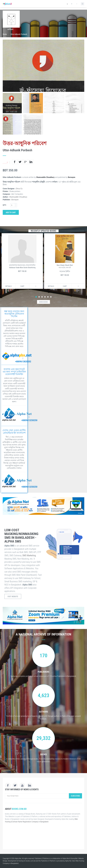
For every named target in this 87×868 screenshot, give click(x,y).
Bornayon (72, 177)
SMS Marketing (29, 555)
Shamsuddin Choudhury (45, 177)
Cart (22, 286)
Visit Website (13, 597)
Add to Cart (11, 212)
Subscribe (75, 796)
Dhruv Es (19, 189)
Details (8, 286)
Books (5, 34)
